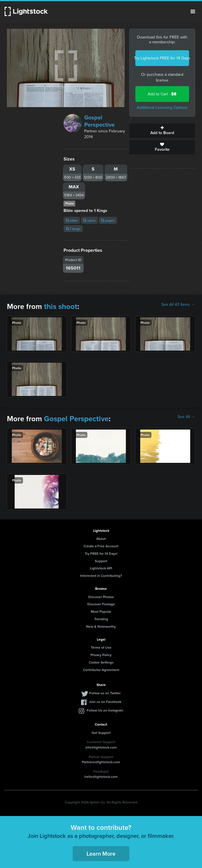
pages (108, 220)
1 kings (73, 229)
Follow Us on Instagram (105, 710)
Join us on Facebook (105, 702)
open (89, 220)
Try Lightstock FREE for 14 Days (162, 58)
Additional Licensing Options (162, 108)
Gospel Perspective (99, 121)
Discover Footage (101, 604)
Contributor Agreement (101, 670)
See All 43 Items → (178, 305)
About (101, 539)
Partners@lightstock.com (101, 762)
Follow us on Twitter (105, 693)
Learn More (101, 853)
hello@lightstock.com (101, 777)
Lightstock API (101, 568)
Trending (101, 619)
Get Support (101, 733)
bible (72, 220)
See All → (186, 417)
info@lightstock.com (101, 747)
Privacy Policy (101, 655)
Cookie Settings (101, 662)
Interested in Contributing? (101, 576)
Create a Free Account (101, 546)
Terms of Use (101, 647)
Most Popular (101, 611)
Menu (193, 11)
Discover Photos (101, 597)
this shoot (61, 306)
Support (101, 561)
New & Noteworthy (101, 626)
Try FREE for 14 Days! (101, 553)
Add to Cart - (162, 94)
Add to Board (162, 131)
